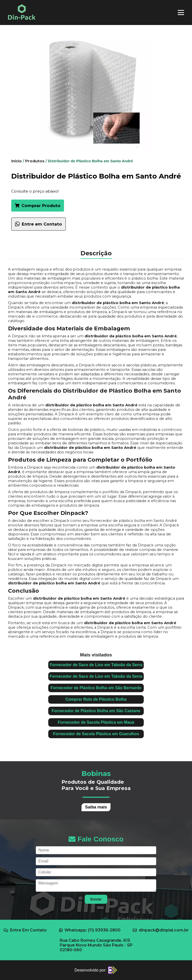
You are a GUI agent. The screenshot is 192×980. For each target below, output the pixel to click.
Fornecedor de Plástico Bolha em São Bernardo (96, 688)
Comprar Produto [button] (38, 206)
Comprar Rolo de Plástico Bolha (96, 699)
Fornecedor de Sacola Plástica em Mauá (96, 722)
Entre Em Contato (25, 930)
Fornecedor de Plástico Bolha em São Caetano (96, 711)
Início (16, 161)
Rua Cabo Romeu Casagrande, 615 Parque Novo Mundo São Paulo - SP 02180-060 (96, 945)
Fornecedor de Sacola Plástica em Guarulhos (96, 734)
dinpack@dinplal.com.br (161, 930)
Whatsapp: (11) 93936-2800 (90, 930)
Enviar (96, 899)
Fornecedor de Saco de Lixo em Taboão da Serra (96, 665)
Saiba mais (96, 807)
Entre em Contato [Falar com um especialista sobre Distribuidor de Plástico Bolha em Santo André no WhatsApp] (38, 224)
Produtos (35, 161)
